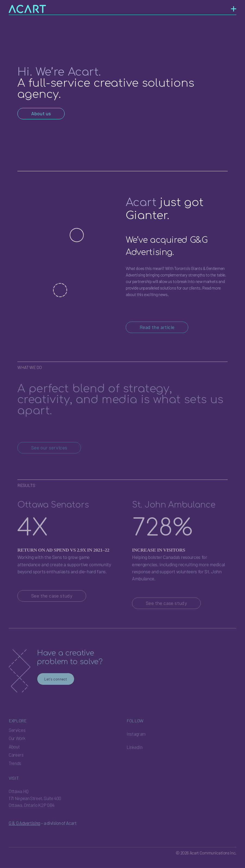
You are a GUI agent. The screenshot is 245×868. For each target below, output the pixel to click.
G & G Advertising (24, 832)
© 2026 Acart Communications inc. (206, 862)
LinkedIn (134, 756)
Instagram (136, 742)
